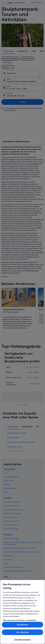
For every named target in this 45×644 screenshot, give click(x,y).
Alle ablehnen (22, 632)
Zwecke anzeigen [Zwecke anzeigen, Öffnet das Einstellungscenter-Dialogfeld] (22, 640)
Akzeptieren (22, 625)
